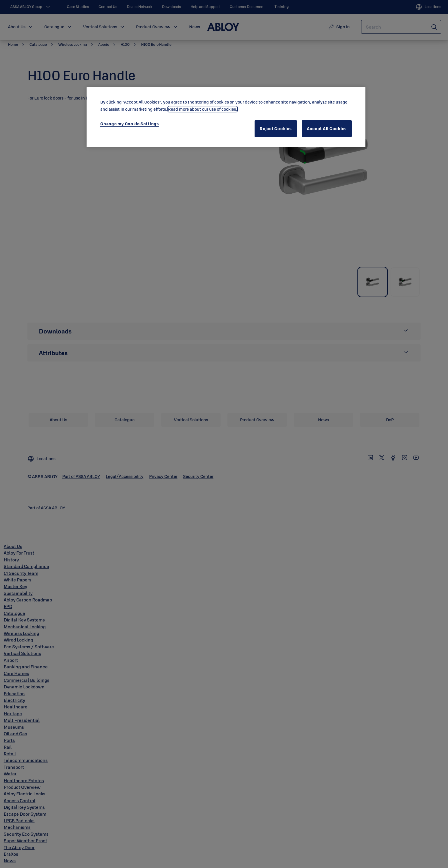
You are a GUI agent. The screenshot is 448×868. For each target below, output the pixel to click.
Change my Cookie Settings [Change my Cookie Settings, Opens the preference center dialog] (130, 124)
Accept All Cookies (327, 129)
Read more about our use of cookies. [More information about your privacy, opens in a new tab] (203, 109)
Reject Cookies (276, 129)
